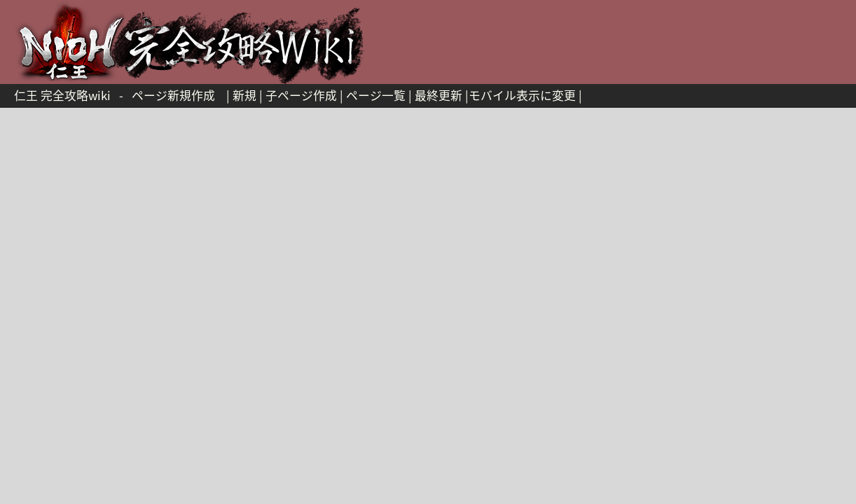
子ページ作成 (301, 95)
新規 (244, 95)
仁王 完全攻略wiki (62, 95)
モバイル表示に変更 (522, 95)
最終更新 (439, 95)
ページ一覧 (376, 95)
